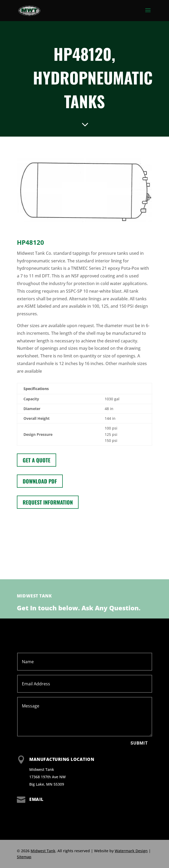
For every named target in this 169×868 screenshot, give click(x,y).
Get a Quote (37, 460)
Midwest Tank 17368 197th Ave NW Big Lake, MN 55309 (47, 777)
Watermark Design (131, 851)
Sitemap (24, 857)
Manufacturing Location (62, 759)
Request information (48, 502)
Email (36, 799)
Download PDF (40, 481)
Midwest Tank (43, 851)
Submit (139, 743)
